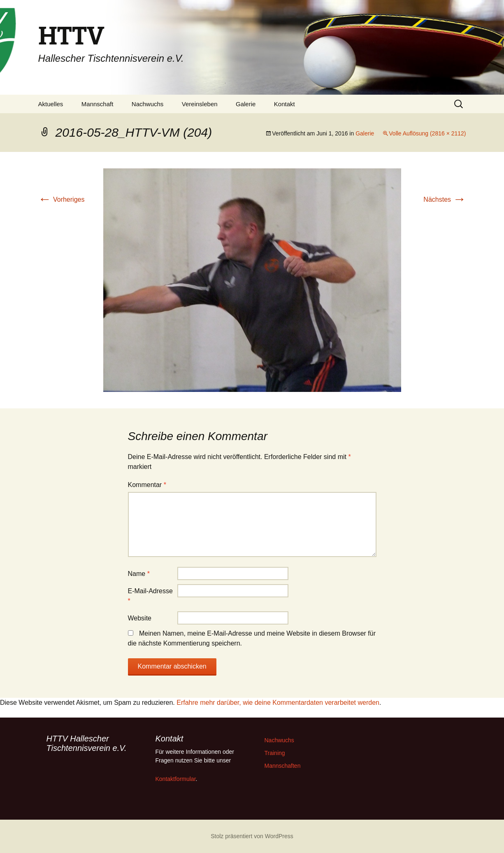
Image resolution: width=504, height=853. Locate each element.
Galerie (246, 104)
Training (275, 753)
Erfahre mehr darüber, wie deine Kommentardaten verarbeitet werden (278, 703)
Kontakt (285, 104)
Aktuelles (51, 104)
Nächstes (445, 199)
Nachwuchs (148, 104)
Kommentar (147, 485)
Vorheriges (62, 199)
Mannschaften (283, 766)
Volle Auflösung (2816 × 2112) (427, 133)
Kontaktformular (176, 779)
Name (139, 574)
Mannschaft (98, 104)
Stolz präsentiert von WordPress (252, 836)
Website (140, 618)
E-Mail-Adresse (150, 596)
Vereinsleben (200, 104)
